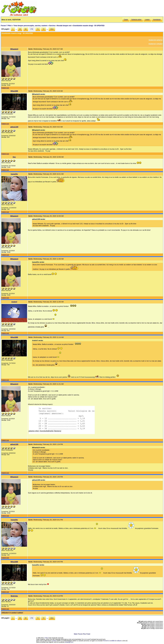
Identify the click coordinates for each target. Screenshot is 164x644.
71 (38, 29)
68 (20, 29)
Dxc (14, 157)
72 (43, 29)
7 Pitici (46, 638)
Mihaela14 (14, 49)
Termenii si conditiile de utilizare (112, 641)
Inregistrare (157, 19)
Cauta (126, 19)
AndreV (14, 302)
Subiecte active (136, 19)
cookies (54, 641)
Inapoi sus (5, 88)
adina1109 (14, 127)
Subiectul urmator (156, 44)
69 (26, 29)
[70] (32, 29)
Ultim (52, 29)
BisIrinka (14, 596)
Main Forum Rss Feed (82, 634)
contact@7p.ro (69, 642)
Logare (147, 19)
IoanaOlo (14, 174)
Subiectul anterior (156, 40)
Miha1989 (14, 91)
